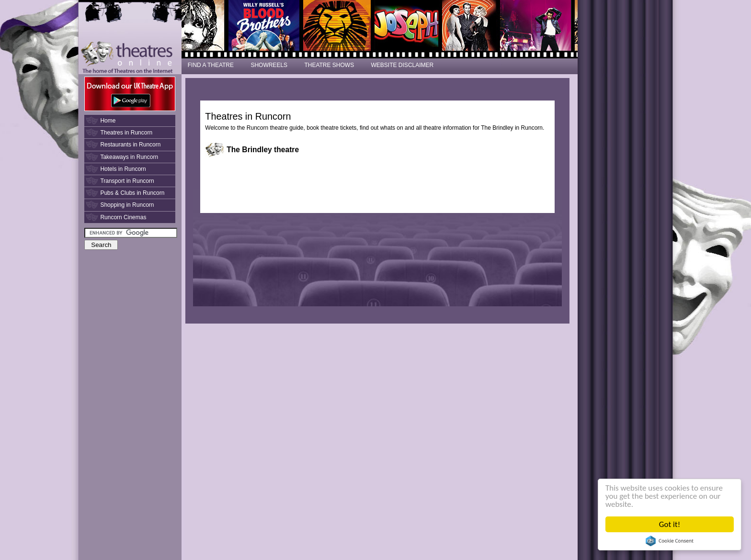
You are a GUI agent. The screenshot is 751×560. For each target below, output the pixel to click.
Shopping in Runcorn (127, 205)
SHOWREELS (269, 65)
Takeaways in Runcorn (129, 157)
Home (108, 121)
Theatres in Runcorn (126, 133)
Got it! (670, 524)
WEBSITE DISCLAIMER (403, 65)
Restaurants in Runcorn (130, 145)
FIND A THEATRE (211, 65)
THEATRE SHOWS (329, 65)
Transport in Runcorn (127, 181)
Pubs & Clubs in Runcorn (132, 193)
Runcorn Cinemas (123, 217)
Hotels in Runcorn (123, 169)
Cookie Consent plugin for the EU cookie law (670, 541)
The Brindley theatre (263, 150)
